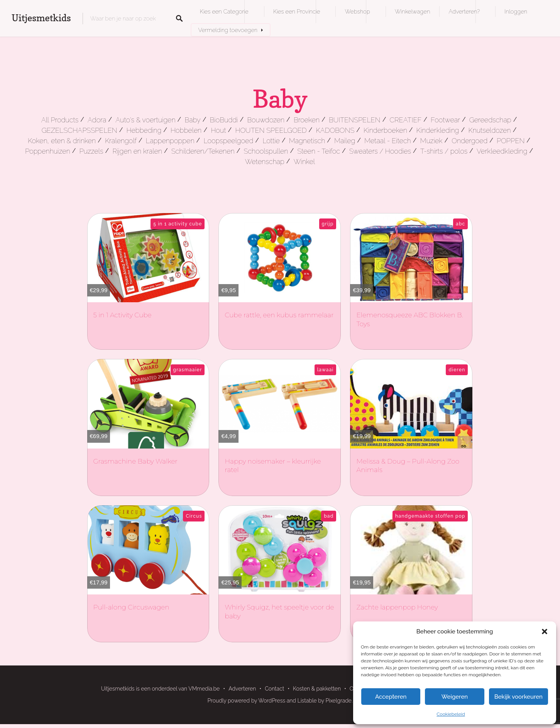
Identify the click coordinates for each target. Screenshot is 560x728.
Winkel (305, 162)
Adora (97, 120)
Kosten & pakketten (317, 689)
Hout (218, 130)
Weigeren (455, 697)
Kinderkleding (438, 130)
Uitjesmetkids (41, 18)
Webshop (357, 11)
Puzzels (91, 151)
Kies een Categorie (224, 11)
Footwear (445, 120)
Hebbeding (144, 130)
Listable (307, 701)
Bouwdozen (266, 120)
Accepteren (391, 697)
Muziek (431, 141)
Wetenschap (265, 162)
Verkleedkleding (502, 151)
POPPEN (511, 141)
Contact (274, 689)
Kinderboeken (385, 130)
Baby (192, 120)
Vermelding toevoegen (228, 30)
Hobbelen (186, 130)
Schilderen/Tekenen (203, 151)
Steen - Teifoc (319, 151)
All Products (60, 120)
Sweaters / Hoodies (380, 151)
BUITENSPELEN (355, 120)
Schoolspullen (266, 151)
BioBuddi (224, 120)
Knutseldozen (489, 130)
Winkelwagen (412, 11)
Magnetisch (307, 141)
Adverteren (242, 689)
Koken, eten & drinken (62, 141)
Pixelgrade (338, 701)
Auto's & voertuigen (145, 120)
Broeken (307, 120)
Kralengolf (121, 141)
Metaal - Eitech (388, 141)
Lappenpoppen (170, 141)
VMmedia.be (204, 689)
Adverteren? (464, 11)
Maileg (345, 141)
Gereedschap (490, 120)
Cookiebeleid (451, 714)
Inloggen (516, 11)
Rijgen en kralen (137, 151)
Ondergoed (469, 141)
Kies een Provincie (297, 11)
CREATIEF (405, 120)
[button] (545, 631)
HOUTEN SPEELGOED (271, 130)
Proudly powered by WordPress (247, 701)
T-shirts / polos (444, 151)
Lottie (271, 141)
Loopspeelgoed (228, 141)
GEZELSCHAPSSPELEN (80, 130)
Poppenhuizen (48, 151)
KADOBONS (335, 130)
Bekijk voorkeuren (519, 697)
